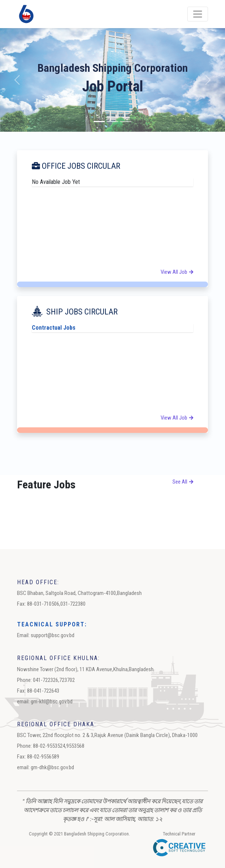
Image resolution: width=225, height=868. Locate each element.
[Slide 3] (126, 122)
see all (183, 482)
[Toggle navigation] (198, 14)
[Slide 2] (113, 122)
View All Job (177, 272)
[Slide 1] (99, 122)
